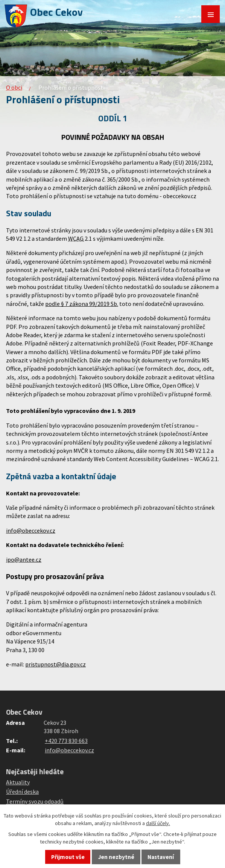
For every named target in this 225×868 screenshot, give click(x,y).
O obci (14, 87)
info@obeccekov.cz (31, 530)
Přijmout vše (68, 857)
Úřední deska (22, 792)
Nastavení (161, 857)
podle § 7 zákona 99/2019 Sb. (82, 304)
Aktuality (18, 782)
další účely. (158, 823)
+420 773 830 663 (66, 741)
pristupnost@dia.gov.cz (55, 664)
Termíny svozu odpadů (35, 801)
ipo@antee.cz (24, 559)
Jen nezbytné (116, 857)
